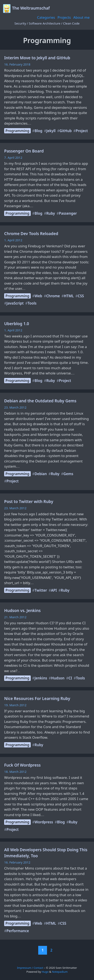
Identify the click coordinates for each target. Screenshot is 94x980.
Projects (64, 17)
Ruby (51, 213)
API (54, 590)
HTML (69, 296)
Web (38, 296)
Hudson (58, 678)
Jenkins (41, 678)
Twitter (41, 590)
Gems (68, 474)
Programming (17, 131)
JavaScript (15, 303)
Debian (41, 474)
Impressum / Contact (30, 968)
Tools (32, 303)
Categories (46, 17)
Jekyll (51, 131)
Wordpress (44, 822)
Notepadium (60, 972)
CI (70, 678)
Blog (39, 131)
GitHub (66, 131)
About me (81, 17)
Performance (18, 931)
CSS (81, 296)
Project (82, 131)
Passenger (68, 213)
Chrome (53, 296)
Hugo (45, 972)
